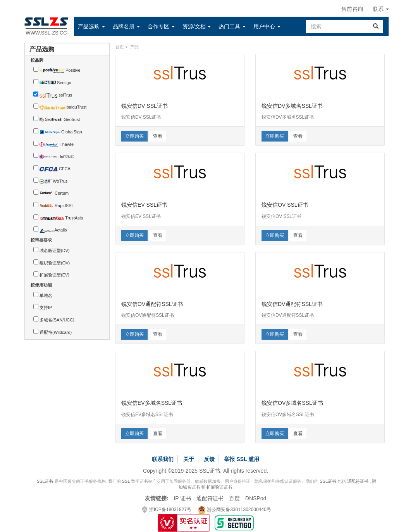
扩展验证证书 (219, 487)
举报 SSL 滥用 (242, 459)
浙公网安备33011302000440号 (235, 510)
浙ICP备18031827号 (167, 510)
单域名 (46, 295)
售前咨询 (352, 9)
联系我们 (163, 459)
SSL (126, 481)
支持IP (46, 307)
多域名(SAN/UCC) (57, 320)
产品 (134, 47)
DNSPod (256, 498)
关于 (189, 459)
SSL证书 (45, 481)
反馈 (209, 459)
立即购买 (134, 136)
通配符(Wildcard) (56, 332)
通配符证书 (358, 481)
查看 (158, 136)
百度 (234, 498)
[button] (91, 26)
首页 (120, 47)
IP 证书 (182, 498)
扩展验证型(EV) (54, 275)
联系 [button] (381, 9)
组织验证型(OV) (55, 263)
